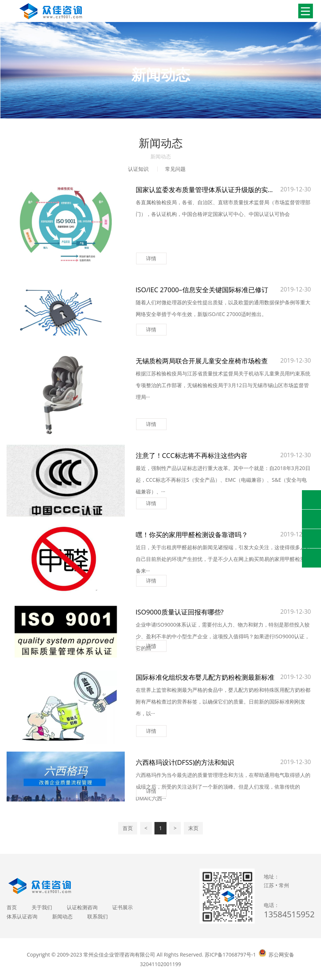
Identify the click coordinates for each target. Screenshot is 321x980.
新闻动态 (62, 916)
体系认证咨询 (22, 916)
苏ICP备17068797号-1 (230, 955)
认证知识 (138, 169)
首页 (128, 828)
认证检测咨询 (82, 907)
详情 (151, 258)
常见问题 (175, 169)
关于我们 (42, 907)
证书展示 (123, 907)
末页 (193, 828)
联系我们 (98, 916)
